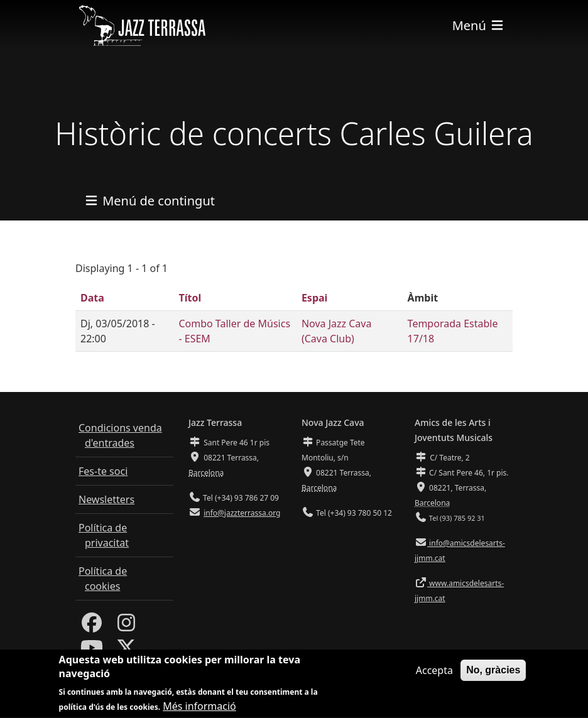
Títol (190, 298)
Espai (314, 298)
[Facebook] (92, 626)
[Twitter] (126, 651)
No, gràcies (493, 677)
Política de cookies (103, 579)
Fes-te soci (103, 471)
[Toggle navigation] (479, 25)
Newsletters (106, 499)
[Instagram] (126, 626)
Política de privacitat (104, 535)
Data (92, 298)
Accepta (434, 677)
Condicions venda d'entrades (120, 435)
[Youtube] (92, 651)
